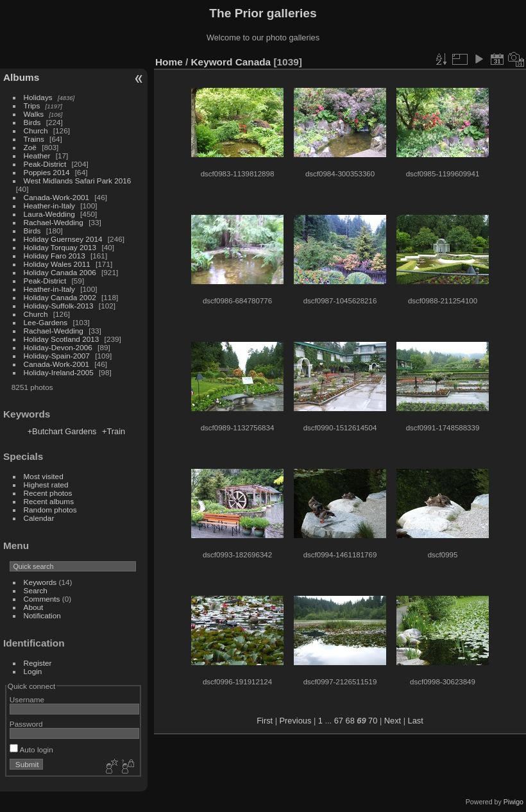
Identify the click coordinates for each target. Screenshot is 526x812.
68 (350, 721)
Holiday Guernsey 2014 (63, 239)
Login (33, 671)
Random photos (50, 510)
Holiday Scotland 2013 (62, 339)
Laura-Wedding (49, 214)
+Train (114, 431)
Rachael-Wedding (54, 222)
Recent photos (48, 493)
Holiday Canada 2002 (60, 297)
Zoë (30, 147)
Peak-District (45, 164)
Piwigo (513, 802)
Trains (34, 139)
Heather (37, 156)
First (265, 721)
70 (373, 721)
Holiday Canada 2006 (60, 272)
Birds (32, 122)
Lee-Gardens (46, 322)
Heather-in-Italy (49, 206)
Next (393, 721)
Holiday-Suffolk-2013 (59, 306)
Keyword (212, 62)
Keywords (40, 582)
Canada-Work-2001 (56, 197)
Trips (32, 106)
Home (169, 62)
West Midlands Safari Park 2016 (78, 181)
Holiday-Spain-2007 (57, 356)
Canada (253, 62)
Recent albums (49, 501)
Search (36, 590)
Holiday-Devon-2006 (58, 347)
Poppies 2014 (47, 172)
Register (38, 663)
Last (416, 721)
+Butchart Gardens (62, 431)
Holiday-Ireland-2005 (59, 372)
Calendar (39, 518)
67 (339, 721)
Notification (42, 615)
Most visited (44, 476)
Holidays (38, 97)
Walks (34, 114)
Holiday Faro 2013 (55, 256)
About (34, 607)
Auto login (31, 749)
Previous (296, 721)
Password (26, 724)
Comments (42, 599)
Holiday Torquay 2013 (60, 247)
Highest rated (46, 485)
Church (36, 131)
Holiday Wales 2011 (57, 264)
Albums (21, 77)
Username (27, 699)
